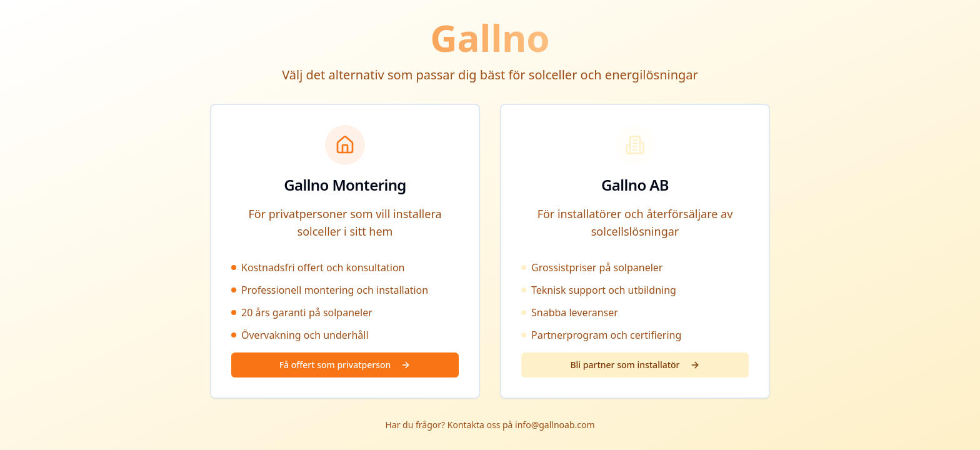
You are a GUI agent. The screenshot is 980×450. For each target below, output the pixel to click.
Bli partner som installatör (635, 365)
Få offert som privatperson (345, 365)
